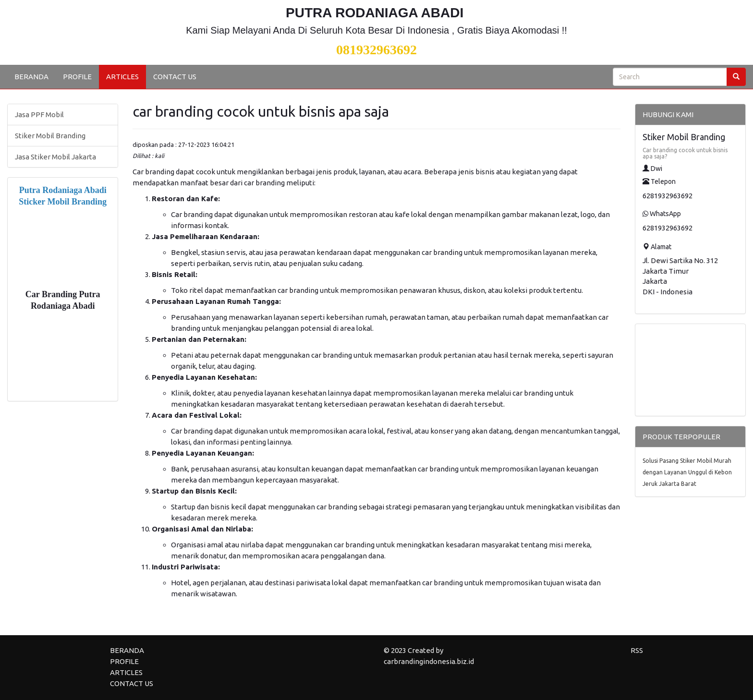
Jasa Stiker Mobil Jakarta (55, 157)
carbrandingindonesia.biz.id (429, 661)
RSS (637, 650)
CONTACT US (175, 77)
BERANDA (31, 77)
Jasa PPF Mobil (39, 115)
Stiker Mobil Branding (50, 136)
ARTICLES (122, 77)
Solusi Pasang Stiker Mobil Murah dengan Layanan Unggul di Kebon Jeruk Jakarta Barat (687, 472)
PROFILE (77, 77)
